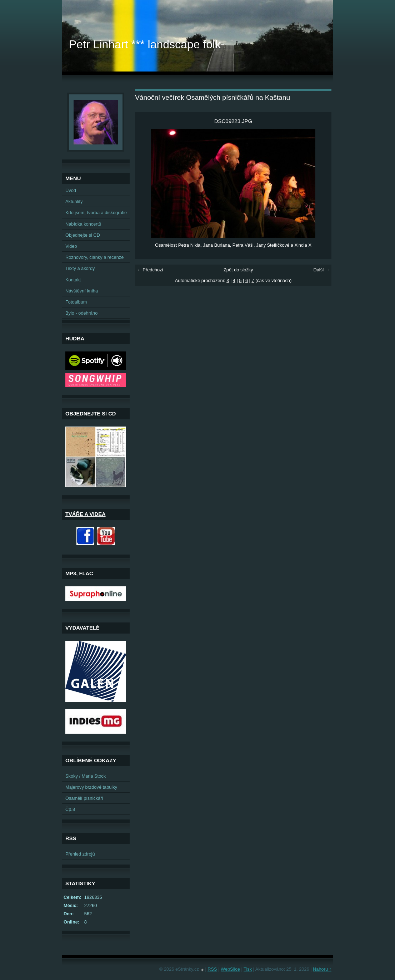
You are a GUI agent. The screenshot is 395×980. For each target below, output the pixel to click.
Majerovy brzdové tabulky (91, 787)
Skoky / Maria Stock (86, 776)
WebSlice (230, 969)
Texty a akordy (80, 268)
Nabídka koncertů (83, 224)
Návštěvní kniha (82, 291)
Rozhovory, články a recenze (94, 257)
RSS (212, 969)
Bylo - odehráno (81, 313)
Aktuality (74, 201)
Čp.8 (70, 809)
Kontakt (73, 280)
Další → (321, 270)
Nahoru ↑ (322, 969)
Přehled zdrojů (80, 854)
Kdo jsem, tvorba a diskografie (96, 213)
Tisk (248, 969)
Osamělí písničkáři (84, 798)
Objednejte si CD (83, 235)
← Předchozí (150, 270)
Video (71, 246)
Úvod (71, 190)
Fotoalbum (76, 302)
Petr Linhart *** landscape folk (145, 44)
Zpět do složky (238, 270)
